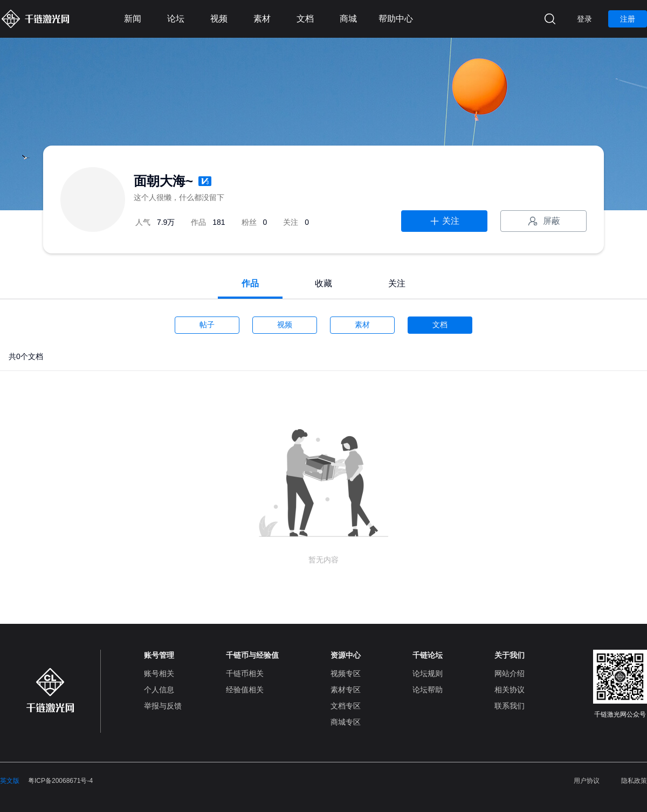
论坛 (176, 19)
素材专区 (346, 690)
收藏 (323, 283)
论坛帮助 (428, 690)
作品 (250, 283)
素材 (262, 19)
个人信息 (159, 690)
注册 (628, 19)
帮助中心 (396, 19)
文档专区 (346, 706)
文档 (305, 19)
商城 (348, 19)
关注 (444, 221)
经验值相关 (245, 690)
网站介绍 (510, 673)
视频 (219, 19)
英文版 (10, 781)
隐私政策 (634, 781)
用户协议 (587, 781)
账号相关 (159, 673)
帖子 (207, 325)
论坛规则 (428, 673)
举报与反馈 (163, 706)
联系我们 (510, 706)
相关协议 (510, 690)
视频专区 (346, 673)
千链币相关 (245, 673)
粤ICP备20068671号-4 (60, 781)
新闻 (133, 19)
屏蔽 (543, 221)
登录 (584, 19)
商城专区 (346, 722)
